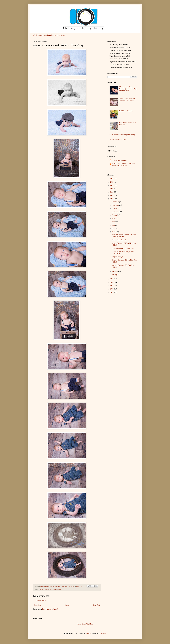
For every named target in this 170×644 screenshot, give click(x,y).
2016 (112, 279)
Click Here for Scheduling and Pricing (49, 35)
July (114, 218)
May (114, 225)
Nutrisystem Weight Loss (85, 624)
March (114, 232)
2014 (112, 286)
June (114, 222)
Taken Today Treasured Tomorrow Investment (127, 100)
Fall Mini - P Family (126, 111)
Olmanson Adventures (119, 160)
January (115, 275)
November (116, 205)
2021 (112, 185)
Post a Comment (41, 600)
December (116, 202)
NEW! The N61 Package (118, 139)
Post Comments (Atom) (50, 609)
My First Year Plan (55, 589)
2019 (112, 192)
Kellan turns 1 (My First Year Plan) (123, 248)
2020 (112, 189)
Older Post (96, 605)
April (114, 229)
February (115, 271)
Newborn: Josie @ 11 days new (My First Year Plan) (124, 236)
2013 (112, 289)
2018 (112, 196)
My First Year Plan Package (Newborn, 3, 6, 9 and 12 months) (128, 89)
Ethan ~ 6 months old (119, 240)
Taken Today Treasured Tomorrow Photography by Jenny (123, 165)
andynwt (89, 633)
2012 (112, 292)
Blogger (103, 633)
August (115, 215)
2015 (112, 282)
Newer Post (37, 605)
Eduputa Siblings (117, 257)
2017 (112, 199)
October (115, 208)
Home (67, 605)
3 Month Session (44, 589)
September (116, 212)
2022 (112, 182)
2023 (112, 179)
